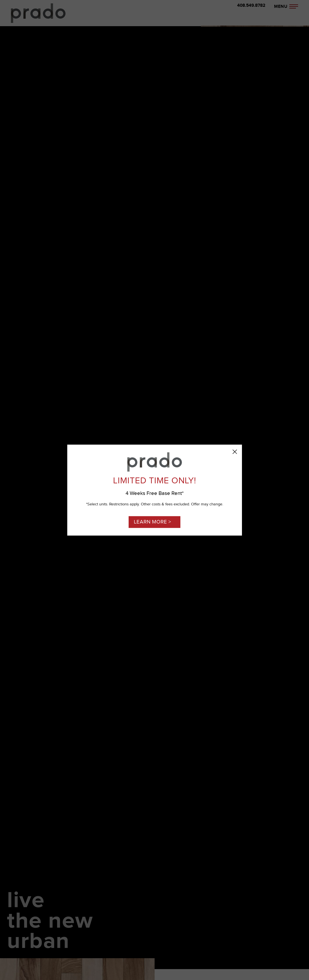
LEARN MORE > (153, 522)
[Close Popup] (235, 452)
